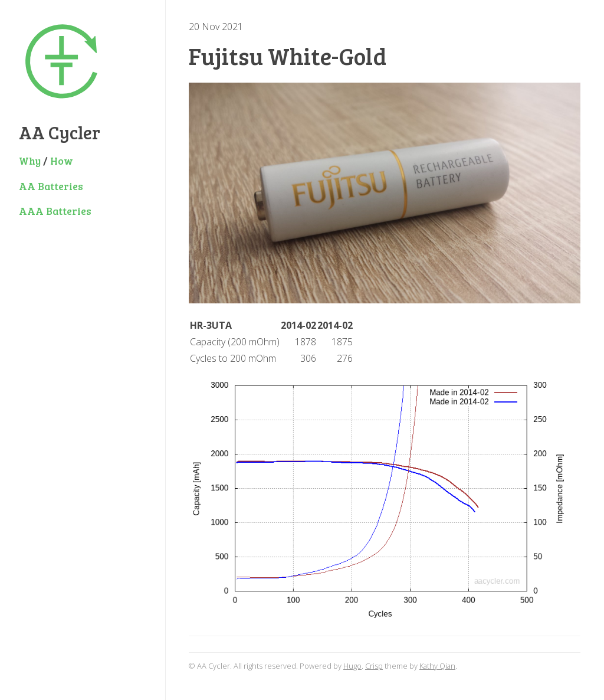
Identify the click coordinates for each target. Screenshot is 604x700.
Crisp (374, 666)
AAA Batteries (55, 211)
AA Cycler (60, 132)
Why (30, 161)
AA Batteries (51, 186)
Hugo (352, 666)
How (62, 161)
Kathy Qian (437, 666)
